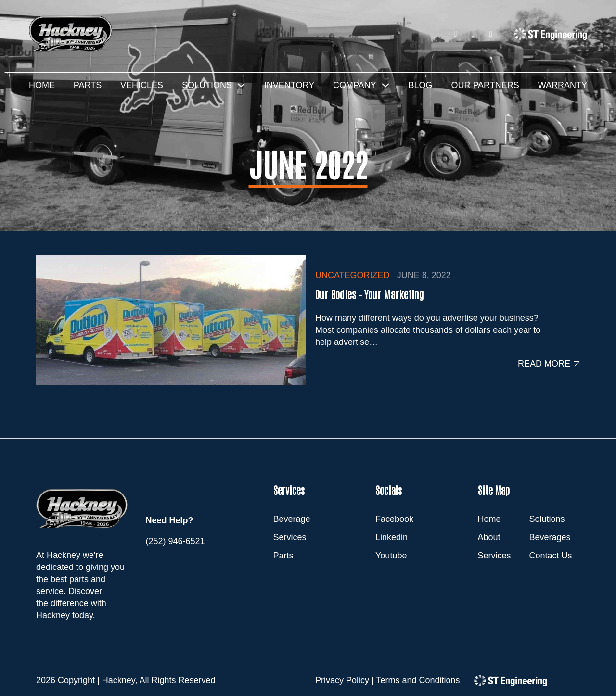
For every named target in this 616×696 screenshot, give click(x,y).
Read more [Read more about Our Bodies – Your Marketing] (544, 364)
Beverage (292, 519)
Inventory (289, 85)
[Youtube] (491, 34)
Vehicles (142, 85)
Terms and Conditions (418, 680)
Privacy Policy (342, 680)
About (489, 537)
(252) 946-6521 (175, 541)
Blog (421, 85)
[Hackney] (72, 34)
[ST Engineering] (551, 34)
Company (355, 85)
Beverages (550, 537)
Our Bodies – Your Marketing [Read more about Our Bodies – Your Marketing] (369, 294)
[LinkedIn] (473, 34)
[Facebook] (456, 34)
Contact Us (551, 556)
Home (42, 85)
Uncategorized (353, 275)
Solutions (207, 85)
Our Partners (485, 85)
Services (290, 537)
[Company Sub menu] (385, 85)
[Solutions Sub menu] (241, 85)
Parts (88, 85)
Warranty (563, 85)
